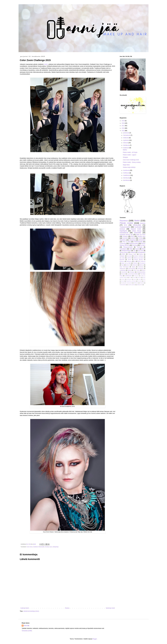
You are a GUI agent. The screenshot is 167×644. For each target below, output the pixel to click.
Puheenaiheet (123, 285)
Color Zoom (30, 547)
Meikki (143, 249)
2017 (123, 126)
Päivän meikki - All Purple (130, 152)
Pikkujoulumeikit (128, 247)
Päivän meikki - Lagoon (130, 155)
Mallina (125, 150)
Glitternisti (135, 265)
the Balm (143, 245)
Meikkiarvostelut (134, 243)
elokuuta (126, 143)
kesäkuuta (126, 148)
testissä (122, 229)
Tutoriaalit (140, 247)
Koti (144, 281)
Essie (144, 277)
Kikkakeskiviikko (141, 272)
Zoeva (129, 260)
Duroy (134, 277)
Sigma (134, 267)
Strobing (135, 245)
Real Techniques (124, 267)
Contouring (123, 243)
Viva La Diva (126, 242)
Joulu (140, 279)
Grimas (123, 279)
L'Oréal (140, 238)
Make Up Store (141, 235)
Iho (135, 261)
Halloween (129, 261)
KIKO (144, 279)
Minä (132, 236)
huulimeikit (138, 227)
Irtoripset (132, 272)
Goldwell (35, 547)
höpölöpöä (123, 231)
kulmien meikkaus (139, 256)
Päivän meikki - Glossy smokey (132, 162)
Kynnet (123, 274)
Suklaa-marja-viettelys (129, 167)
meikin (46, 64)
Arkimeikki (137, 233)
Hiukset (137, 249)
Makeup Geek (132, 254)
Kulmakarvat (124, 233)
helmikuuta (126, 178)
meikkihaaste (128, 276)
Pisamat (142, 283)
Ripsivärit (122, 260)
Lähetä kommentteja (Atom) (31, 611)
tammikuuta (127, 180)
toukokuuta (127, 170)
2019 (123, 121)
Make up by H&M (126, 263)
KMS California (141, 261)
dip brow (141, 251)
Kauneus (124, 221)
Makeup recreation (139, 258)
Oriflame (135, 263)
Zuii (134, 251)
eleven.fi (128, 265)
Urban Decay (137, 231)
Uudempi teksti (25, 608)
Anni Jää (27, 626)
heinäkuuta (127, 145)
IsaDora (133, 238)
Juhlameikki (142, 240)
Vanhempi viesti (110, 608)
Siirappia (125, 157)
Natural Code (136, 229)
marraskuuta (127, 135)
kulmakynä (140, 268)
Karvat (123, 281)
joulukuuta (126, 133)
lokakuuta (126, 138)
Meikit (137, 221)
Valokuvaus (123, 268)
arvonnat (129, 256)
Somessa (141, 267)
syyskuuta (126, 140)
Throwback (142, 263)
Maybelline (123, 240)
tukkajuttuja (56, 547)
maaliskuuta (127, 175)
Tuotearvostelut (125, 227)
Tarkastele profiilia (27, 631)
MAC (124, 254)
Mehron (142, 265)
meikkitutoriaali (138, 242)
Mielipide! (122, 256)
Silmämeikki (41, 547)
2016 (123, 128)
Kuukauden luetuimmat (127, 283)
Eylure (144, 270)
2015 (123, 131)
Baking (129, 270)
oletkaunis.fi (140, 285)
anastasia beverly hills (126, 235)
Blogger (95, 639)
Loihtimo (129, 258)
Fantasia (125, 236)
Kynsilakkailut (141, 252)
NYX (126, 225)
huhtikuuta (126, 173)
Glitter (131, 249)
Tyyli (123, 265)
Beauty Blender (139, 260)
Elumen (139, 277)
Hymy (135, 279)
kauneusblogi (132, 268)
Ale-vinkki (122, 258)
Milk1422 (136, 283)
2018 (123, 123)
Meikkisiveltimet (126, 251)
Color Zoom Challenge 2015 (131, 160)
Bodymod (136, 276)
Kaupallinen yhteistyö (131, 281)
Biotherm (122, 261)
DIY (130, 277)
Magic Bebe (126, 165)
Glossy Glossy (124, 252)
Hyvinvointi (125, 272)
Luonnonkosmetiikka (133, 274)
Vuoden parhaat (131, 285)
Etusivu (67, 608)
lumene (143, 223)
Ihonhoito (125, 238)
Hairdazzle (129, 279)
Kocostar (140, 281)
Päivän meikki (126, 223)
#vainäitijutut (123, 249)
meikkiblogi (123, 270)
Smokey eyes (49, 547)
